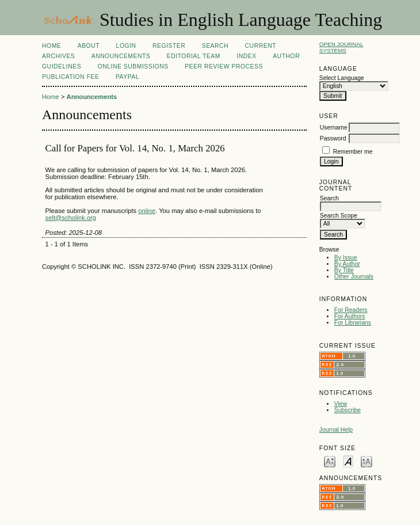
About (89, 46)
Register (169, 46)
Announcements (121, 56)
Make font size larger (366, 461)
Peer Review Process (224, 66)
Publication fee (70, 77)
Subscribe (348, 410)
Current (261, 46)
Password (333, 138)
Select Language (342, 78)
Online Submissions (133, 66)
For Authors (350, 316)
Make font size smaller (330, 461)
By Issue (346, 258)
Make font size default (348, 461)
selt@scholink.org (71, 218)
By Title (344, 270)
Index (246, 56)
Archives (58, 56)
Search (215, 46)
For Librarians (353, 323)
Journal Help (336, 430)
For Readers (351, 310)
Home (51, 46)
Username (334, 128)
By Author (347, 264)
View (341, 404)
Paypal (127, 77)
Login (126, 46)
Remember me (353, 152)
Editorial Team (194, 56)
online (147, 211)
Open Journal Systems (341, 47)
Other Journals (354, 277)
